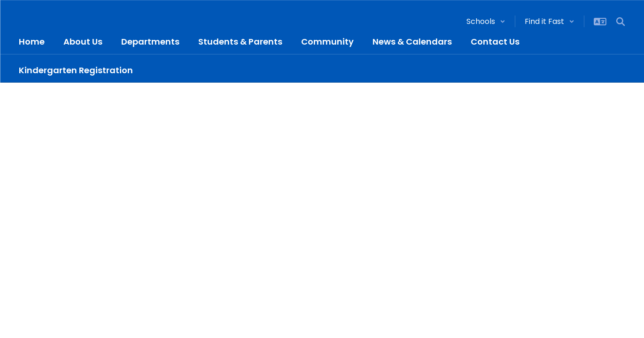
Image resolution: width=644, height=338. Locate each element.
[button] (486, 21)
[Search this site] (621, 22)
